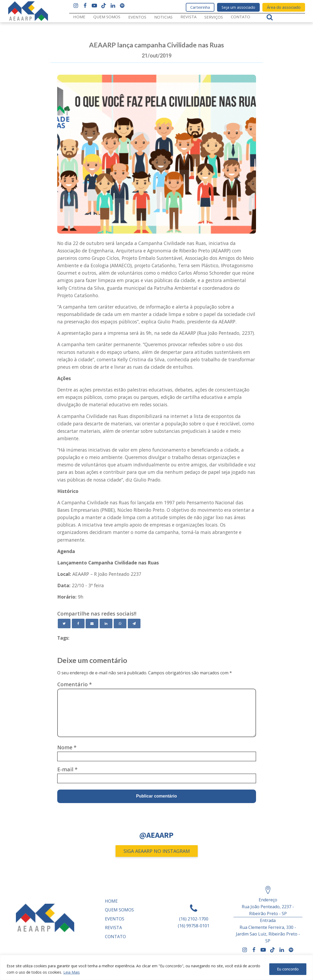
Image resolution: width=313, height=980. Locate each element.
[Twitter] (64, 623)
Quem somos (107, 17)
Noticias (163, 17)
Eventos (137, 17)
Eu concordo (288, 969)
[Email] (92, 623)
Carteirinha (200, 7)
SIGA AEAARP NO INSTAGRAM (157, 851)
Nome (67, 747)
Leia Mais (72, 972)
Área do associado (284, 7)
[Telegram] (134, 623)
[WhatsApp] (120, 623)
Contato (241, 17)
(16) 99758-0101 (194, 926)
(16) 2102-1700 (194, 919)
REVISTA (188, 17)
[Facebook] (78, 623)
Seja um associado (238, 7)
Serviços (214, 17)
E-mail (67, 769)
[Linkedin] (106, 623)
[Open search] (270, 17)
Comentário (75, 684)
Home (79, 17)
